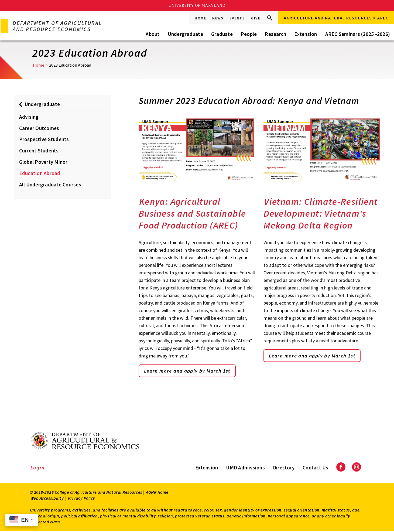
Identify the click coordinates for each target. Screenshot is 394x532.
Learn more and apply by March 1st (190, 371)
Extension (306, 34)
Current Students (39, 151)
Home (200, 18)
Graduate (222, 34)
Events (237, 18)
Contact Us (316, 468)
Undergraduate (185, 34)
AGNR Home (157, 493)
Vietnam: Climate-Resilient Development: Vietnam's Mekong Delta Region (321, 213)
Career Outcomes (39, 128)
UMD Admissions (245, 468)
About (153, 34)
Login (38, 468)
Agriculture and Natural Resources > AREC (336, 18)
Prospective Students (44, 139)
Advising (29, 117)
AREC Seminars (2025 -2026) (358, 34)
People (249, 34)
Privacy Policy (82, 499)
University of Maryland (197, 6)
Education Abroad (40, 173)
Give (256, 18)
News (218, 18)
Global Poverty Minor (43, 162)
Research (275, 34)
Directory (284, 468)
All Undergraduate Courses (50, 185)
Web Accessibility (47, 499)
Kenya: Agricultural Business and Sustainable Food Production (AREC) (192, 213)
